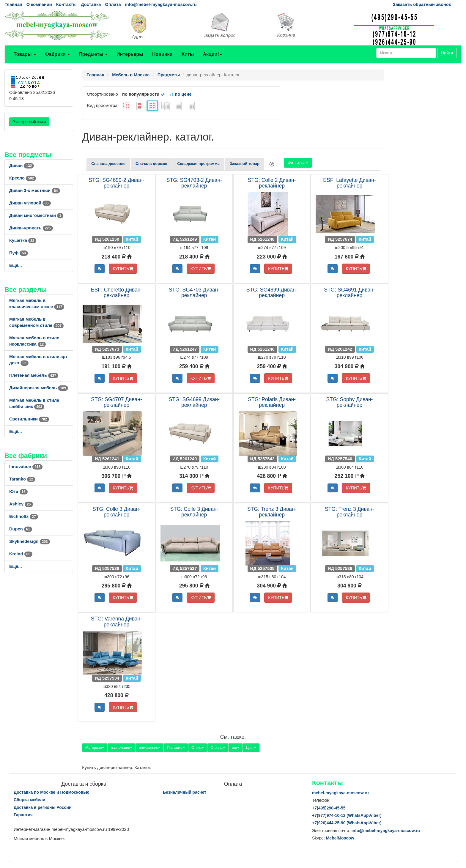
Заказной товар (245, 164)
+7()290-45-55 (329, 808)
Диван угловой (30, 203)
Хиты (188, 54)
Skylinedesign (30, 541)
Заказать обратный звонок (422, 4)
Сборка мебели (29, 800)
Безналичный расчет (185, 792)
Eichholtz (24, 516)
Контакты (66, 4)
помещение (150, 748)
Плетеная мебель (34, 375)
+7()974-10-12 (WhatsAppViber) (347, 815)
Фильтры (298, 163)
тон (236, 748)
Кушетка (23, 240)
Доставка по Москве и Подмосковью (52, 792)
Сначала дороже (151, 164)
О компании (39, 4)
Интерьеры (130, 54)
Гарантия (23, 815)
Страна (218, 748)
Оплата (113, 4)
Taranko (22, 479)
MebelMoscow (340, 838)
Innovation (26, 467)
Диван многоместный (36, 215)
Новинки (162, 54)
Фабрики (57, 54)
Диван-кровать (31, 228)
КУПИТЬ (123, 269)
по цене (180, 94)
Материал (95, 748)
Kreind (21, 554)
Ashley (21, 504)
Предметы (93, 54)
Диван (22, 166)
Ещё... (16, 265)
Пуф (19, 253)
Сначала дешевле (108, 164)
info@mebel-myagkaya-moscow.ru (161, 4)
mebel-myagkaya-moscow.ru (340, 793)
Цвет (251, 748)
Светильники (29, 419)
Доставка (91, 4)
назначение (122, 748)
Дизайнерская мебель (39, 388)
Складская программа (198, 164)
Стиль (198, 748)
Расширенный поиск (29, 122)
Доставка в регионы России (43, 807)
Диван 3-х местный (35, 190)
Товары (25, 54)
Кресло (23, 178)
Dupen (21, 529)
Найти (447, 53)
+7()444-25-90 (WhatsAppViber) (347, 823)
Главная (13, 4)
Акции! (212, 54)
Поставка (176, 748)
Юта (18, 492)
